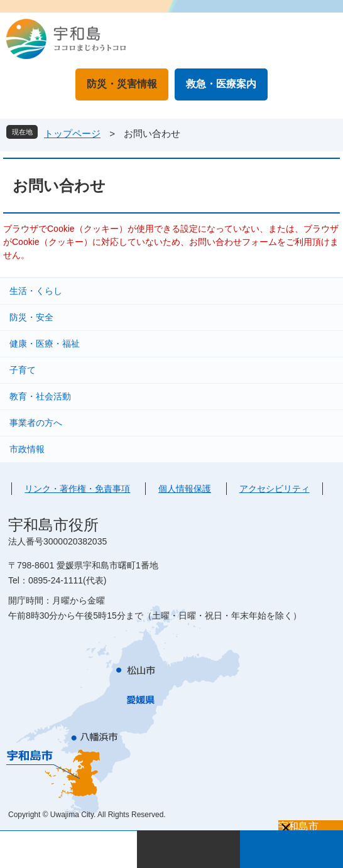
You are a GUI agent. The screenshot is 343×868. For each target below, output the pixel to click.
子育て (23, 370)
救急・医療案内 (221, 84)
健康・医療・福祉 (45, 344)
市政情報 (27, 449)
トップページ (72, 133)
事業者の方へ (36, 423)
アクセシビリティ (275, 489)
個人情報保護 (185, 489)
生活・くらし (36, 291)
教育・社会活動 (40, 396)
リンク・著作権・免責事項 (77, 489)
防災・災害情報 (122, 84)
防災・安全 (31, 317)
